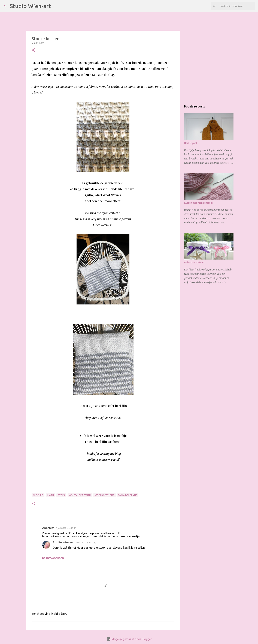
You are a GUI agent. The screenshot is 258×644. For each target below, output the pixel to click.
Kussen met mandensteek (199, 203)
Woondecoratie (128, 495)
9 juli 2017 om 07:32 (66, 528)
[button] (34, 50)
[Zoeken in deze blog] (237, 6)
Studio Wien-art (30, 6)
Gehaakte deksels (194, 263)
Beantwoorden (53, 558)
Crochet (38, 495)
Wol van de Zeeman (80, 495)
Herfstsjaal (190, 143)
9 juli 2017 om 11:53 (86, 543)
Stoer (61, 495)
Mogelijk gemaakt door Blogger (129, 639)
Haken (50, 495)
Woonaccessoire (104, 495)
